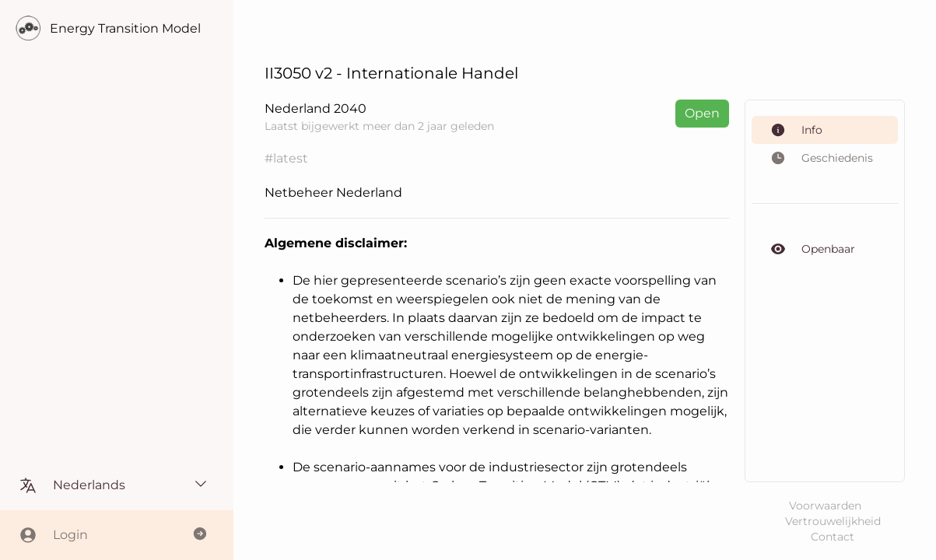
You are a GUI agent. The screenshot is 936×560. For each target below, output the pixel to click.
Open (702, 113)
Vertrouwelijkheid (833, 521)
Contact (833, 537)
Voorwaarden (825, 506)
